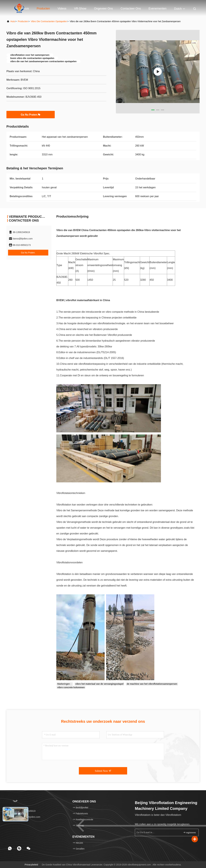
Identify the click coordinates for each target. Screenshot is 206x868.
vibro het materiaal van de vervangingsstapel (99, 684)
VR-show (80, 9)
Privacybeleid (31, 865)
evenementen (157, 9)
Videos (62, 9)
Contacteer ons (131, 9)
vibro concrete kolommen (71, 687)
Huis (26, 9)
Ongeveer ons (103, 9)
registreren (189, 832)
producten (23, 21)
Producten (43, 9)
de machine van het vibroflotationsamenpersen (152, 684)
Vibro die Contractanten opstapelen (49, 21)
